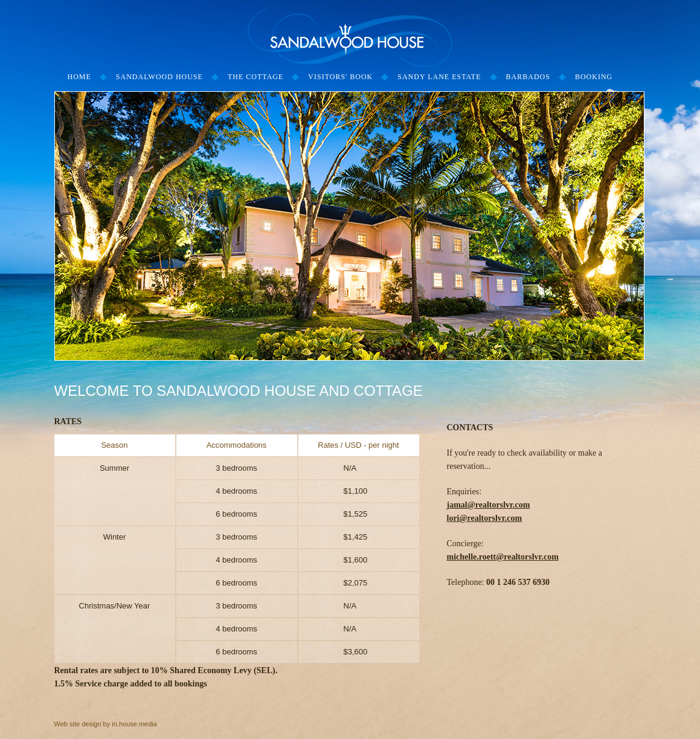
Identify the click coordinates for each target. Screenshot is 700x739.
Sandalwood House (159, 77)
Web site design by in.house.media (106, 724)
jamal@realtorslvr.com (489, 505)
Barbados (528, 77)
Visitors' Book (340, 77)
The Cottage (255, 77)
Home (79, 77)
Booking (594, 77)
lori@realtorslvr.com (485, 518)
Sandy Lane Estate (439, 77)
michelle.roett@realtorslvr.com (503, 557)
